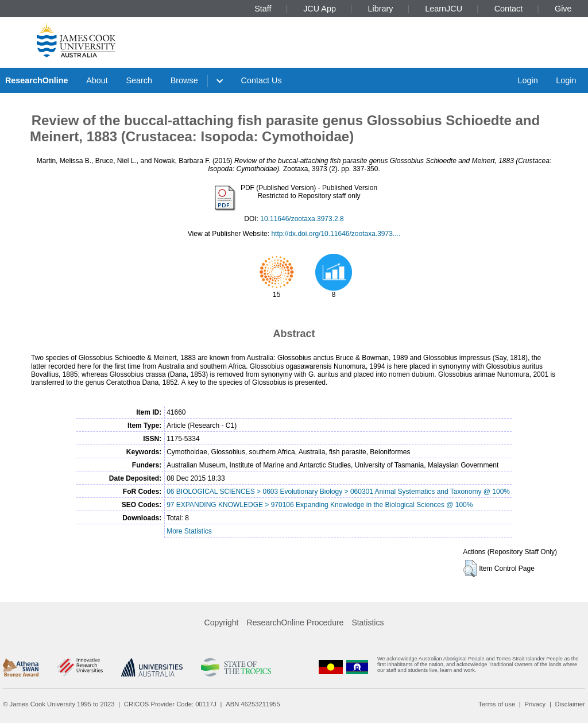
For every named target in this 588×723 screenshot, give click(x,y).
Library (381, 9)
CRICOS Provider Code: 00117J (170, 704)
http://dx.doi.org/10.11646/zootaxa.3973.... (336, 234)
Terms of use (497, 704)
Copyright (222, 623)
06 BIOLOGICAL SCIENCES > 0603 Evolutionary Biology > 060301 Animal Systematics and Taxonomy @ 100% (338, 492)
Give (563, 9)
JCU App (320, 9)
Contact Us (262, 80)
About (97, 80)
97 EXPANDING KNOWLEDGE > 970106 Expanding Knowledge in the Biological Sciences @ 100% (320, 505)
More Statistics (189, 531)
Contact (509, 9)
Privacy (535, 704)
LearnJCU (444, 9)
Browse (184, 80)
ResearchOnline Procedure (295, 623)
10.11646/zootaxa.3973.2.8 (302, 219)
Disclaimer (570, 704)
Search (139, 80)
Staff (263, 9)
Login (527, 80)
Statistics (367, 623)
